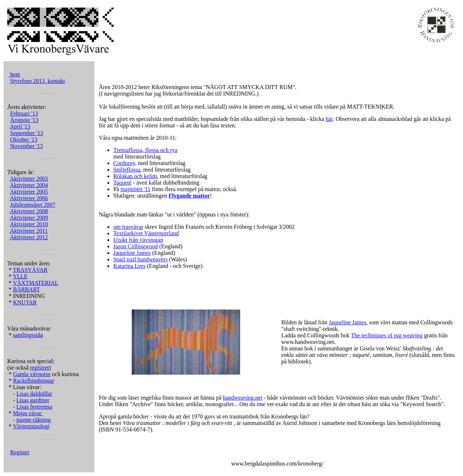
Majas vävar (28, 413)
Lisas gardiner (33, 400)
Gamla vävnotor (32, 374)
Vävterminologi (31, 426)
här (329, 119)
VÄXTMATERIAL (36, 283)
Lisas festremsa (34, 407)
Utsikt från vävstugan (138, 240)
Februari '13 (24, 113)
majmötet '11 (135, 189)
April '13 (20, 127)
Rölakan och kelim (135, 176)
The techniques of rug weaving (387, 335)
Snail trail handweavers (140, 259)
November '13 (26, 146)
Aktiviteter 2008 (29, 211)
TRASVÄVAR (30, 270)
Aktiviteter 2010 (29, 224)
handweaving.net (243, 398)
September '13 (27, 133)
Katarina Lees (129, 266)
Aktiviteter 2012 (29, 237)
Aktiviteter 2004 (29, 185)
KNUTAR (25, 302)
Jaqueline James (132, 253)
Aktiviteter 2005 (29, 192)
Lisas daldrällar (34, 394)
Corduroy (124, 163)
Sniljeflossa (127, 170)
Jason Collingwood (135, 246)
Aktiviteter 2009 (29, 218)
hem (14, 74)
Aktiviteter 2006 (29, 198)
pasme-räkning (33, 420)
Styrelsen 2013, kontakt (38, 81)
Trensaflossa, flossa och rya (145, 150)
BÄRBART (27, 289)
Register (20, 452)
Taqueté (122, 183)
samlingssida (28, 335)
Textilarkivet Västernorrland (146, 233)
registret (39, 368)
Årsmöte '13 (24, 120)
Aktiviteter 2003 (29, 179)
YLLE (20, 276)
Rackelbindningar (34, 381)
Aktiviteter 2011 (29, 231)
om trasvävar (128, 227)
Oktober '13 (24, 140)
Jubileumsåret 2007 (33, 205)
